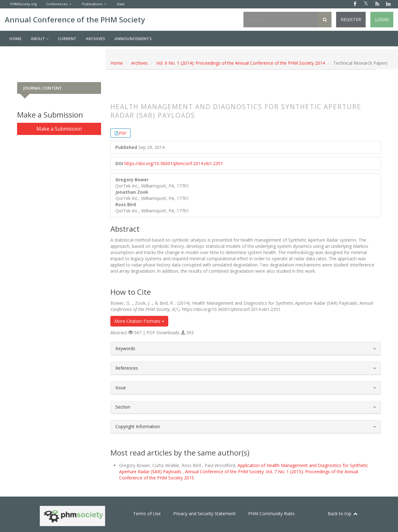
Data (121, 4)
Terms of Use (147, 513)
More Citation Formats (139, 321)
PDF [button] (123, 133)
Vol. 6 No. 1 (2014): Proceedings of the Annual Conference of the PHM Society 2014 (241, 63)
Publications (92, 4)
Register (351, 19)
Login (382, 19)
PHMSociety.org (23, 4)
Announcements (133, 39)
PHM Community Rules (271, 513)
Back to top (343, 513)
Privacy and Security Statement (204, 513)
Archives (95, 39)
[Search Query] (281, 20)
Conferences (57, 4)
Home (15, 39)
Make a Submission (59, 129)
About (40, 39)
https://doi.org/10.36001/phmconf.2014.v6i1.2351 (174, 163)
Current (67, 39)
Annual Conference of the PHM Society (75, 19)
